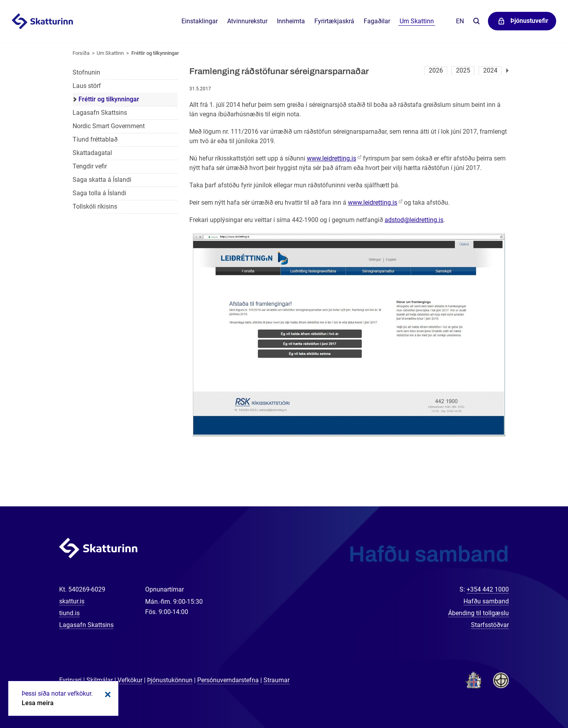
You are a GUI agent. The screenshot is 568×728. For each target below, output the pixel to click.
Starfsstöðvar (490, 625)
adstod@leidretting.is (414, 220)
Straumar (277, 680)
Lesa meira (38, 703)
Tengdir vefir (90, 166)
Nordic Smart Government (109, 126)
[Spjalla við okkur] (536, 696)
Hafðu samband (486, 601)
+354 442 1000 (488, 589)
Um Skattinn (110, 53)
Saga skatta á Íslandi (102, 180)
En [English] (460, 21)
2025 (463, 70)
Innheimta (291, 21)
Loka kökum (106, 694)
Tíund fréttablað (95, 139)
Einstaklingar (200, 21)
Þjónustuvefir (529, 21)
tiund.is (69, 613)
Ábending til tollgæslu (478, 613)
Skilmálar (100, 680)
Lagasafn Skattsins (100, 113)
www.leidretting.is (332, 158)
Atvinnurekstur (247, 21)
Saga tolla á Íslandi (99, 193)
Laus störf (87, 86)
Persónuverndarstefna (228, 680)
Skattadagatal (92, 153)
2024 (490, 70)
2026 (436, 70)
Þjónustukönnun (170, 680)
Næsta (507, 71)
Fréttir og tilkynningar (155, 53)
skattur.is (72, 601)
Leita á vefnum (476, 21)
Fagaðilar (377, 21)
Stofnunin (86, 72)
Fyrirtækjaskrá (334, 21)
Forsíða (81, 53)
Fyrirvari (70, 680)
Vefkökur (130, 680)
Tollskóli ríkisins (95, 206)
